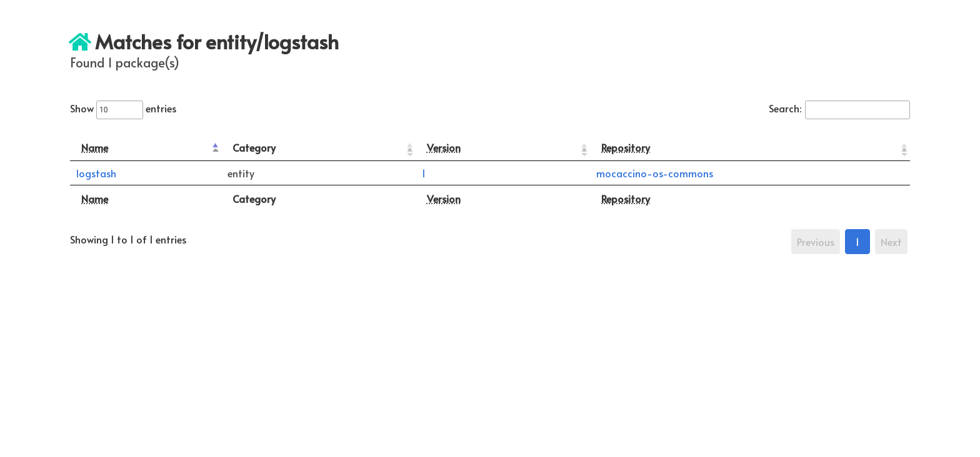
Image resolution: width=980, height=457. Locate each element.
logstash (96, 173)
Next (891, 242)
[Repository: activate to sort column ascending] (750, 148)
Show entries (123, 108)
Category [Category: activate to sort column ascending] (254, 147)
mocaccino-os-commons (655, 173)
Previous (816, 242)
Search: (839, 108)
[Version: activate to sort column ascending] (503, 148)
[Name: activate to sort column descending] (146, 148)
